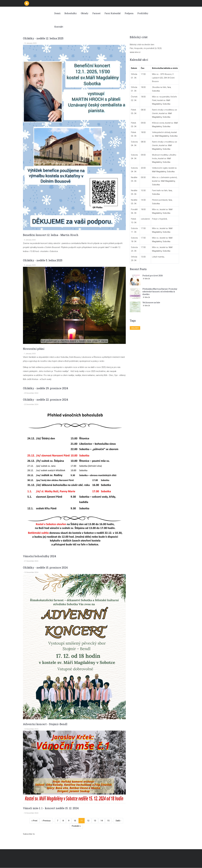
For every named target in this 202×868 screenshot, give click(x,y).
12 (89, 820)
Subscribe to (29, 834)
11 (83, 821)
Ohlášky (135, 328)
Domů (57, 13)
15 (109, 820)
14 (103, 820)
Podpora (129, 13)
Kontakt (59, 27)
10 (76, 820)
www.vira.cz (135, 52)
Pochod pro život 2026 (153, 276)
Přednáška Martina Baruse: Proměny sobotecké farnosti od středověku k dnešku (160, 292)
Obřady (85, 13)
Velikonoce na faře (151, 302)
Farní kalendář (113, 13)
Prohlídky (143, 13)
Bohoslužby (71, 13)
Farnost (96, 13)
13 (96, 820)
